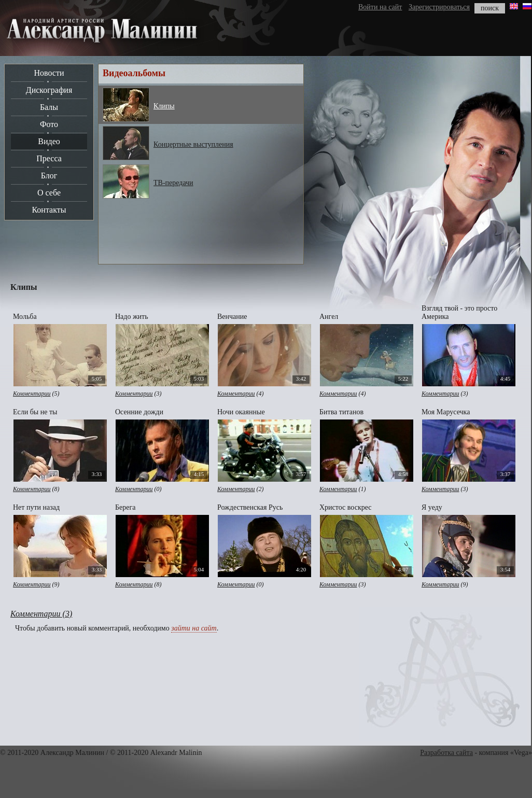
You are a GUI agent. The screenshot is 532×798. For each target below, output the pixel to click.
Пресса (49, 158)
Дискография (49, 90)
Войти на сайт (380, 7)
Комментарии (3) (41, 614)
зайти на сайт (194, 628)
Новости (49, 73)
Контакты (49, 210)
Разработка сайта (446, 753)
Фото (49, 124)
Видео (49, 141)
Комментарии (32, 394)
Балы (49, 107)
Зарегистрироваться (439, 7)
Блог (49, 176)
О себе (49, 193)
